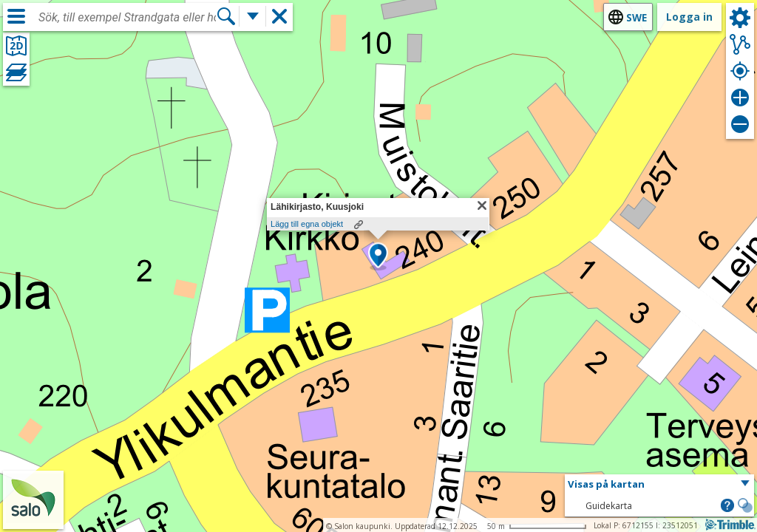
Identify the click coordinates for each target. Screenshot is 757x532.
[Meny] (16, 16)
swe (637, 17)
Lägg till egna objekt (307, 224)
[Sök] (226, 16)
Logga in (689, 17)
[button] (378, 256)
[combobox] (127, 18)
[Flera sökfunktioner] (253, 16)
